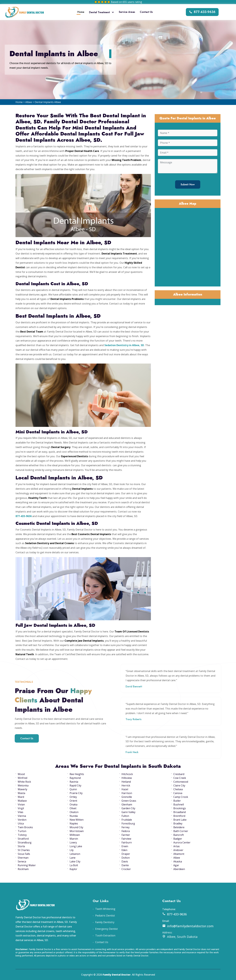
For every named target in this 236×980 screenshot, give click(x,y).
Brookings (180, 808)
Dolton (126, 858)
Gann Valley (128, 812)
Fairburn (127, 842)
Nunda (74, 816)
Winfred (22, 778)
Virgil (21, 808)
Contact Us (146, 12)
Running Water (27, 865)
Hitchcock (127, 774)
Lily (72, 850)
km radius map (188, 247)
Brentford (179, 816)
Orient (73, 801)
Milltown (75, 835)
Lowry (73, 842)
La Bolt (74, 865)
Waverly (22, 789)
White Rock (24, 782)
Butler (177, 801)
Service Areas (127, 12)
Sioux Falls (24, 854)
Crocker (126, 869)
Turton (22, 831)
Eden (124, 850)
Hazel (125, 789)
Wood (21, 774)
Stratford (23, 839)
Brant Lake (180, 820)
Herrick (126, 785)
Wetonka (23, 785)
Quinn (73, 789)
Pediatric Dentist (105, 930)
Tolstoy (22, 835)
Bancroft (179, 835)
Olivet (73, 808)
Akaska (178, 861)
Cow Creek (180, 778)
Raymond (75, 778)
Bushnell (179, 804)
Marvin (74, 839)
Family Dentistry (105, 937)
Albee (29, 102)
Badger (178, 839)
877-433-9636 (202, 12)
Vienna (22, 816)
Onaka (73, 804)
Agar (176, 865)
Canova (178, 793)
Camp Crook (181, 797)
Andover (178, 850)
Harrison (127, 793)
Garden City (128, 808)
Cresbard (179, 774)
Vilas (20, 812)
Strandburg (25, 842)
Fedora (126, 831)
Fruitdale (127, 820)
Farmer (126, 835)
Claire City (179, 785)
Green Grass (129, 801)
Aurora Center (182, 842)
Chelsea (178, 789)
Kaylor (73, 869)
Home (81, 12)
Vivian (21, 804)
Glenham (127, 804)
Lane (73, 858)
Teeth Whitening (105, 923)
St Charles (24, 850)
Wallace (22, 801)
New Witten (77, 820)
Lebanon (75, 854)
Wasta (21, 793)
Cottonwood (181, 782)
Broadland (180, 812)
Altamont (179, 854)
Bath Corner (181, 831)
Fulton (125, 816)
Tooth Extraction (105, 950)
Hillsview (127, 778)
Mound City (76, 827)
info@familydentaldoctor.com (188, 941)
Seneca (22, 861)
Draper (126, 854)
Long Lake (76, 846)
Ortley (73, 797)
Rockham (23, 869)
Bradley (178, 823)
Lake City (75, 861)
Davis (125, 861)
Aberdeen (179, 869)
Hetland (126, 782)
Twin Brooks (25, 827)
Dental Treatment (102, 12)
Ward (21, 797)
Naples (74, 823)
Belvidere (179, 827)
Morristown (77, 831)
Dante (125, 865)
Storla (21, 846)
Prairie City (76, 793)
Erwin (125, 846)
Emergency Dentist (106, 943)
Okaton (74, 812)
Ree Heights (77, 774)
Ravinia (74, 782)
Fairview (126, 839)
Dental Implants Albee (48, 102)
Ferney (126, 827)
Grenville (127, 797)
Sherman (23, 858)
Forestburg (128, 823)
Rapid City (75, 785)
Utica (21, 823)
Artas (177, 846)
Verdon (22, 820)
